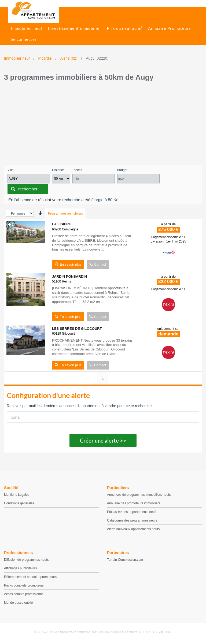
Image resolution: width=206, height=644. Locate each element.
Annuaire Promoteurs (170, 28)
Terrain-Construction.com (125, 560)
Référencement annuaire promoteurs (30, 577)
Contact (98, 264)
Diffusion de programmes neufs (26, 560)
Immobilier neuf (27, 28)
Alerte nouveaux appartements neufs (133, 529)
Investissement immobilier (75, 28)
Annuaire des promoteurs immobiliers (134, 503)
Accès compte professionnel (24, 594)
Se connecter (24, 39)
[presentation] (40, 213)
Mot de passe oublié (18, 603)
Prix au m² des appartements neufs (132, 512)
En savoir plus (68, 264)
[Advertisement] (103, 125)
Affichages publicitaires (21, 568)
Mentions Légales (17, 495)
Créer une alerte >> (103, 440)
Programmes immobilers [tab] (65, 214)
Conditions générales (19, 503)
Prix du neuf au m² (125, 28)
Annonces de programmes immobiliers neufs (139, 495)
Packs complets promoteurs (24, 585)
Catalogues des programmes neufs (132, 520)
